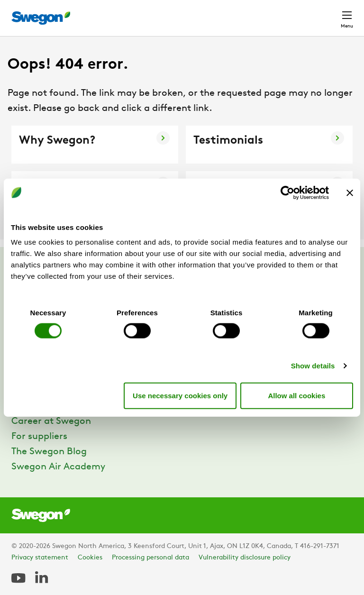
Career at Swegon (51, 421)
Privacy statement (40, 558)
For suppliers (39, 437)
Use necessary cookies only (180, 395)
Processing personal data (150, 558)
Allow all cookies (296, 395)
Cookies (90, 558)
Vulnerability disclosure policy (245, 558)
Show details (313, 366)
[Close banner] (350, 192)
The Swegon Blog (49, 452)
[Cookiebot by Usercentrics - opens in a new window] (287, 192)
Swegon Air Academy (58, 467)
